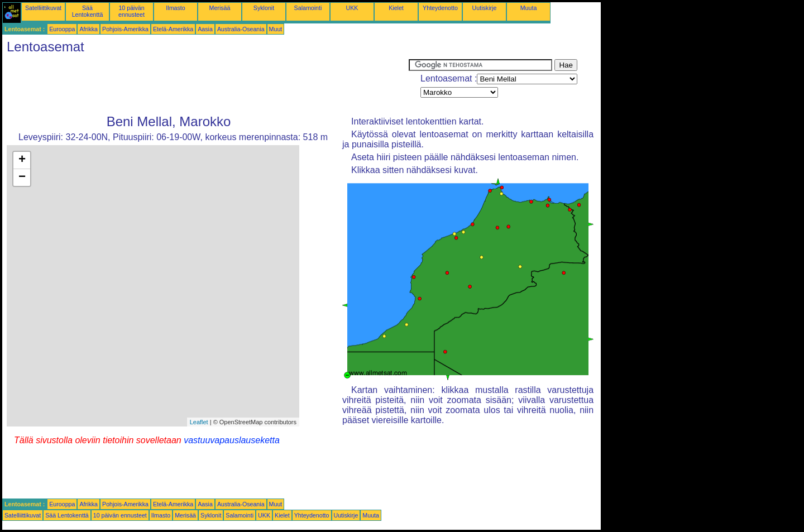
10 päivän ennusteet (131, 11)
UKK (352, 8)
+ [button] (22, 160)
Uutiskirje (485, 8)
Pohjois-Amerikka (125, 29)
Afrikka (88, 29)
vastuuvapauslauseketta (232, 440)
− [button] (22, 178)
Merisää (220, 8)
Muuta (529, 8)
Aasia (205, 29)
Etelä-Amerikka (173, 29)
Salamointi (308, 8)
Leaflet (199, 422)
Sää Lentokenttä (88, 11)
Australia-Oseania (241, 29)
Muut (276, 29)
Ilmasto (175, 8)
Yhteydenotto (440, 8)
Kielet (396, 8)
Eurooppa (62, 29)
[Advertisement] (205, 84)
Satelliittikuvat (43, 8)
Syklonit (264, 8)
